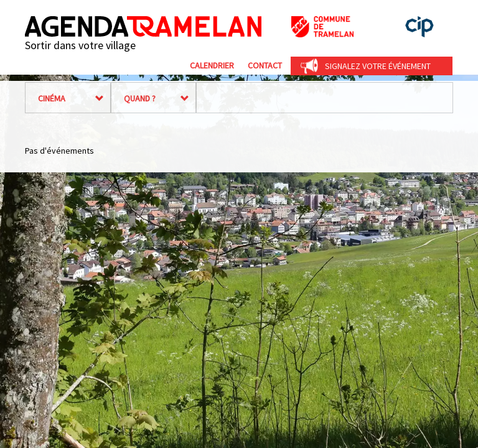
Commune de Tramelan (322, 27)
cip (419, 27)
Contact (265, 65)
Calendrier (212, 65)
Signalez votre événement (378, 66)
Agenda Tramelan (143, 26)
